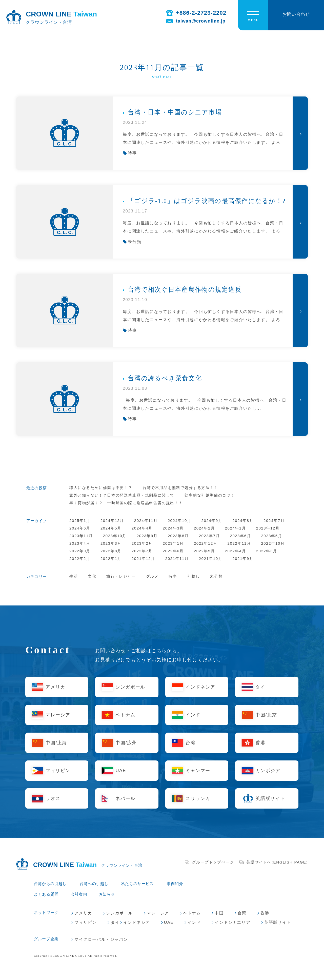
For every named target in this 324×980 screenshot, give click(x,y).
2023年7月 (209, 536)
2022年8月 (111, 551)
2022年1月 (111, 558)
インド (193, 715)
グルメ (152, 576)
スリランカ (198, 798)
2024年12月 (112, 521)
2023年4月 (80, 543)
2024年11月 (146, 521)
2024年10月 (180, 521)
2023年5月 (271, 536)
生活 (74, 576)
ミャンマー (198, 771)
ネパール (125, 798)
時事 (173, 576)
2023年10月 (115, 536)
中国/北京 (266, 715)
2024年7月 (274, 521)
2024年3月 (173, 528)
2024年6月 (80, 528)
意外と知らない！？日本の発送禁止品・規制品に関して (122, 495)
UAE (121, 771)
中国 (219, 913)
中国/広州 (126, 743)
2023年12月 (268, 528)
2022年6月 (173, 551)
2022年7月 (142, 551)
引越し (194, 576)
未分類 (216, 576)
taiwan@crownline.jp (201, 21)
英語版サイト (270, 798)
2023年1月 (173, 543)
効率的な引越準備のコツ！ (210, 495)
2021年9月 (243, 558)
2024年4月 (142, 528)
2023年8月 (178, 536)
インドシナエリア (232, 922)
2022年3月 (267, 551)
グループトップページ (213, 862)
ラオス (53, 798)
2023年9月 (147, 536)
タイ (260, 687)
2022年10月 (273, 543)
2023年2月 (142, 543)
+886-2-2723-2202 (201, 13)
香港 (260, 743)
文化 (92, 576)
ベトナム (125, 715)
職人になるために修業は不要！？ (101, 488)
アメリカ (55, 687)
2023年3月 (111, 543)
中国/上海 (56, 743)
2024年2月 (204, 528)
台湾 (190, 743)
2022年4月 (236, 551)
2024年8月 (243, 521)
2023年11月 (81, 536)
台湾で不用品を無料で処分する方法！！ (180, 488)
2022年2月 (80, 558)
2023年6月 (240, 536)
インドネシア (200, 687)
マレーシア (58, 715)
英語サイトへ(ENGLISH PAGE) (277, 862)
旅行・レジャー (121, 576)
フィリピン (58, 771)
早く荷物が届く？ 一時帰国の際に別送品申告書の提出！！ (126, 503)
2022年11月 (239, 543)
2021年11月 (177, 558)
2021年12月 (143, 558)
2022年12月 (206, 543)
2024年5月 (111, 528)
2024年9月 (212, 521)
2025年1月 (80, 521)
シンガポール (130, 687)
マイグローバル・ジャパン (101, 939)
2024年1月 (236, 528)
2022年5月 (204, 551)
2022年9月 (80, 551)
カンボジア (268, 771)
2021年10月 (211, 558)
